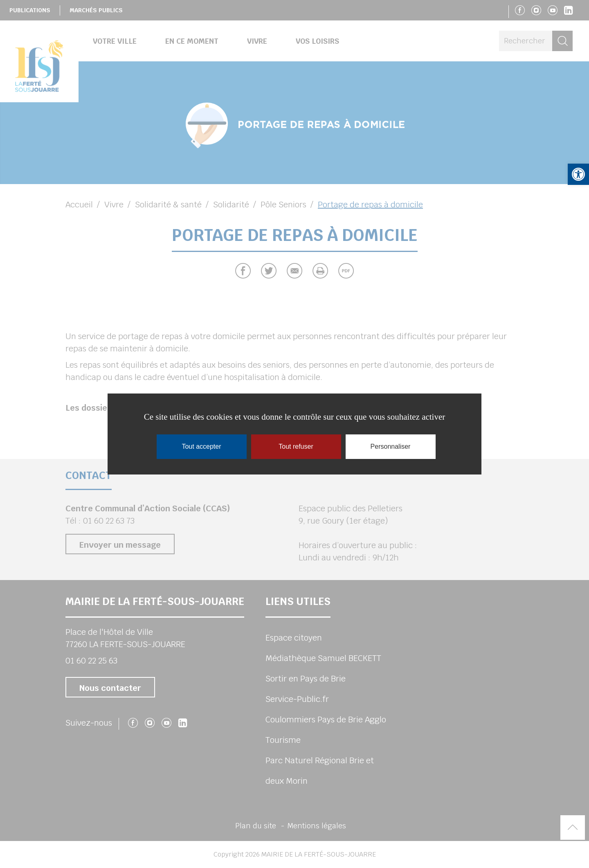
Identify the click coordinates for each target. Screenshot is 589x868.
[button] (578, 174)
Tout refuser (296, 446)
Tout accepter (201, 446)
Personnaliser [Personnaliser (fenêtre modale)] (391, 446)
